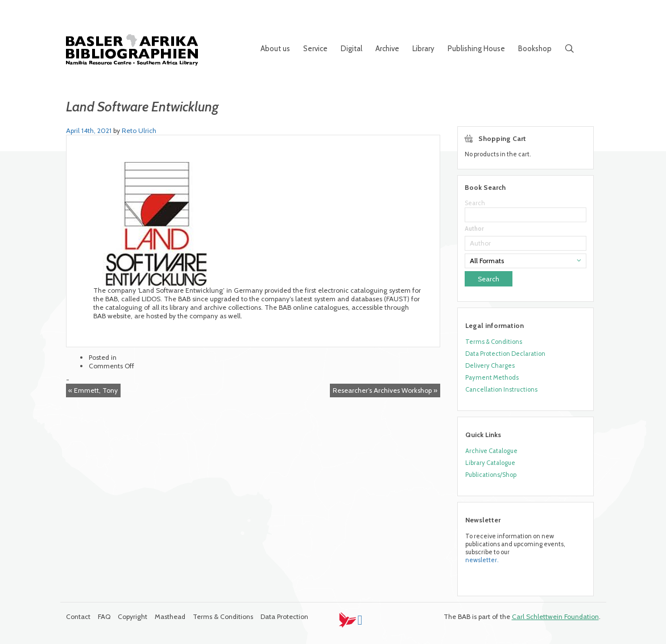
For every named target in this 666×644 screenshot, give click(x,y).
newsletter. (482, 560)
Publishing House (476, 48)
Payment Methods (492, 377)
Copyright (133, 616)
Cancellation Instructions (501, 389)
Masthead (170, 616)
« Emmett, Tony (93, 390)
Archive (387, 48)
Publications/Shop (491, 475)
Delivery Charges (490, 365)
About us (275, 48)
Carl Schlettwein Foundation (555, 616)
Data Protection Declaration (505, 354)
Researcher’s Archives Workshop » (385, 390)
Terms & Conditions (494, 342)
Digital (351, 48)
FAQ (104, 616)
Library (423, 48)
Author (474, 229)
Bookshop (535, 48)
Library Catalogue (490, 463)
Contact (78, 616)
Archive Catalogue (491, 451)
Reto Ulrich (139, 130)
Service (315, 48)
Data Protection (284, 616)
